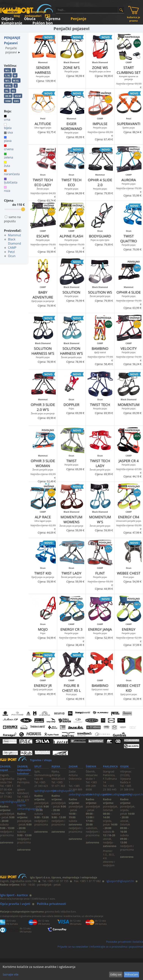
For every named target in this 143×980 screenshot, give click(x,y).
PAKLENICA (110, 766)
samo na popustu (12, 219)
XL (7, 91)
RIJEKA (56, 766)
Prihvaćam (131, 974)
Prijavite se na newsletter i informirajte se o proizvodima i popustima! (100, 947)
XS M (8, 96)
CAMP (12, 248)
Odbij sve (116, 974)
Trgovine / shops (41, 760)
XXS (16, 101)
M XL (16, 81)
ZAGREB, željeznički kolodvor (24, 770)
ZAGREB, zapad (5, 768)
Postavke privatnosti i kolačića (125, 942)
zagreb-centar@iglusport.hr (29, 807)
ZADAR (73, 766)
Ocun (12, 256)
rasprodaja (36, 12)
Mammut (14, 235)
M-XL (8, 86)
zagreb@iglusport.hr (13, 802)
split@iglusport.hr (45, 791)
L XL (8, 75)
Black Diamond (15, 241)
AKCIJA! (12, 12)
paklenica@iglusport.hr (117, 794)
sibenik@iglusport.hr (98, 794)
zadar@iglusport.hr (81, 794)
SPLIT (38, 766)
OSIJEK (124, 766)
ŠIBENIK (91, 766)
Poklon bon (43, 22)
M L (7, 70)
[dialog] (71, 971)
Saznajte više (11, 974)
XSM (8, 101)
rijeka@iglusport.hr (63, 791)
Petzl (11, 252)
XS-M (18, 96)
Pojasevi (11, 43)
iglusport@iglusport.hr (120, 881)
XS (13, 91)
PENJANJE (12, 38)
